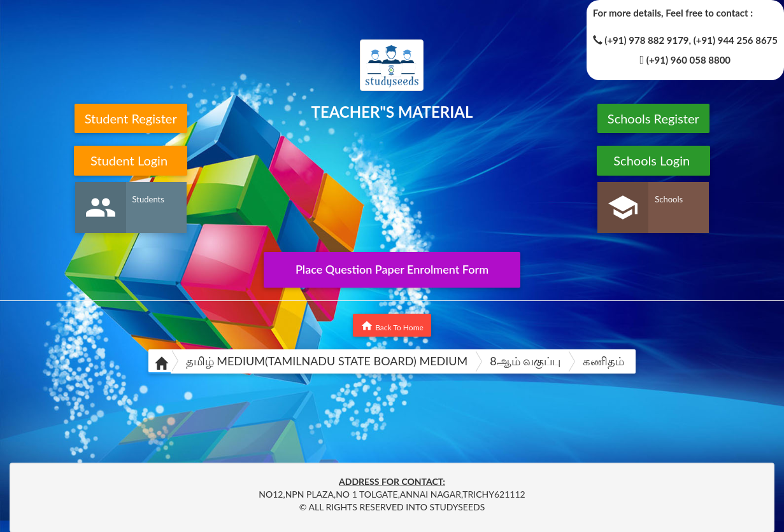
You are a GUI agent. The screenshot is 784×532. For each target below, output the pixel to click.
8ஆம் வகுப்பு (525, 361)
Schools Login (653, 160)
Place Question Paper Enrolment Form (392, 269)
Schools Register (653, 118)
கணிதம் (603, 361)
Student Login (131, 160)
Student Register (131, 118)
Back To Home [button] (392, 326)
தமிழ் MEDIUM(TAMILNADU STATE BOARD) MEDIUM (327, 361)
